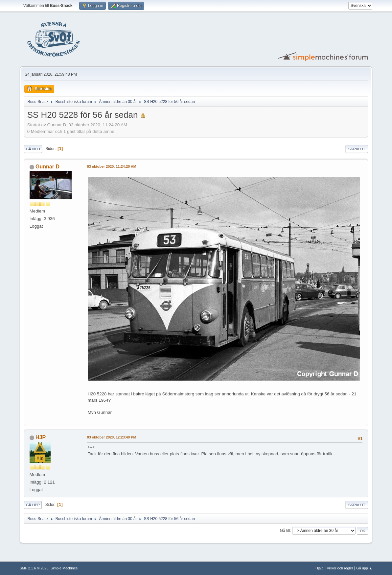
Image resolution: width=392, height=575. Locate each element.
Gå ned (33, 149)
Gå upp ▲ (364, 568)
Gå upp (33, 505)
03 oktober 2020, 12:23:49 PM (112, 437)
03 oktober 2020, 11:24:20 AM (112, 166)
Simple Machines (64, 568)
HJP (41, 437)
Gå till (285, 531)
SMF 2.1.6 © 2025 (34, 568)
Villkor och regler (340, 568)
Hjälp (320, 568)
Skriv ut (357, 149)
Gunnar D (47, 167)
